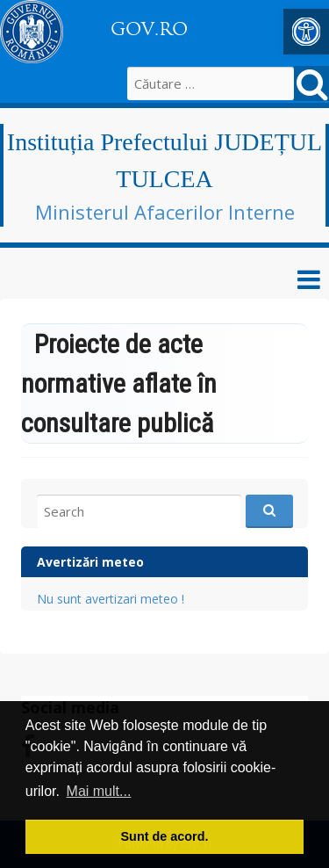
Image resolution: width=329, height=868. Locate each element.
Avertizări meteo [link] (90, 562)
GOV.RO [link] (149, 29)
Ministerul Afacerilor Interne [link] (165, 212)
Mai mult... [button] (99, 791)
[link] (306, 32)
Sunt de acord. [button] (165, 836)
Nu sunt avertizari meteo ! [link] (111, 599)
